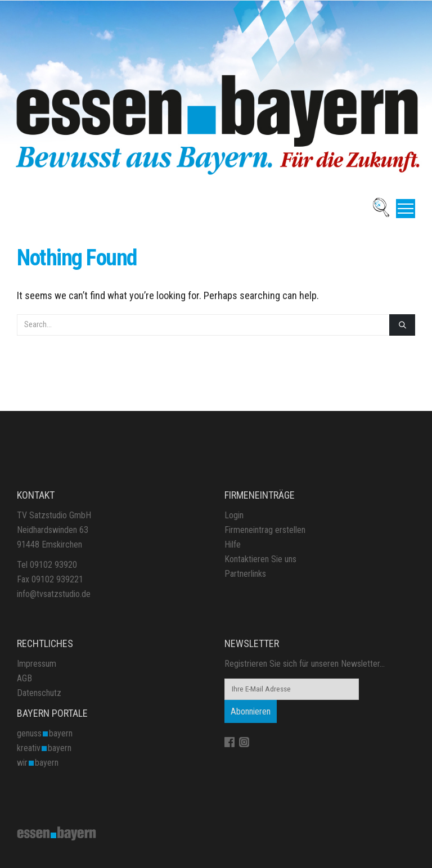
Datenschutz (39, 693)
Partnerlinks (245, 574)
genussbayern (45, 733)
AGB (24, 678)
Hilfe (233, 544)
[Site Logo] (57, 833)
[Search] (402, 325)
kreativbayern (44, 748)
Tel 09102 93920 (47, 565)
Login (234, 515)
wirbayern (38, 763)
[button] (406, 209)
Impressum (37, 664)
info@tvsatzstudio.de (54, 594)
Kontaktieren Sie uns (260, 559)
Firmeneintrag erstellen (265, 530)
